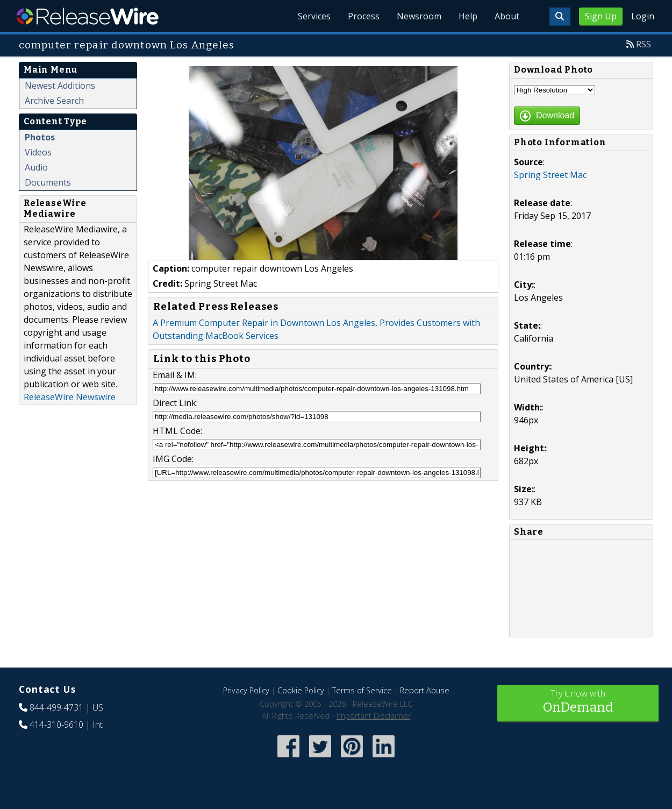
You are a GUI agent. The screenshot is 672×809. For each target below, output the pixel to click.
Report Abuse (425, 690)
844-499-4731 (56, 707)
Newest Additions (60, 86)
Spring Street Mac (550, 175)
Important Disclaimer (374, 716)
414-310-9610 (56, 725)
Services (314, 16)
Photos (40, 137)
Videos (38, 152)
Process (364, 16)
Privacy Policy (246, 690)
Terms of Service (362, 690)
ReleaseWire (87, 16)
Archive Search (54, 101)
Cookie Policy (301, 690)
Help (468, 16)
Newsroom (419, 16)
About (507, 16)
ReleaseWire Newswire (70, 397)
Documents (48, 182)
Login (643, 16)
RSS (644, 44)
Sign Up (601, 16)
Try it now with (578, 702)
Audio (36, 167)
